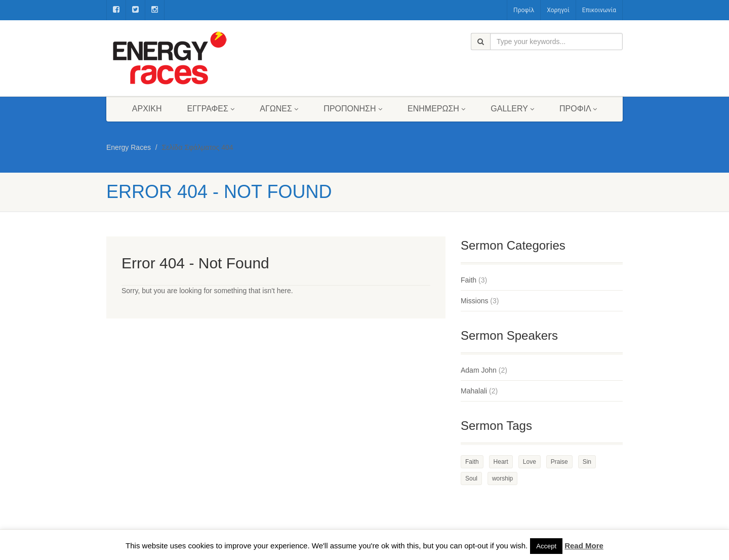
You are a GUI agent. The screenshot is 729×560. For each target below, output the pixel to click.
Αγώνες (279, 109)
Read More (584, 546)
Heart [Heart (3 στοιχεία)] (501, 462)
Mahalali (474, 391)
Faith (469, 280)
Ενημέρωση (436, 109)
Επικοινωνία (599, 10)
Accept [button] (546, 546)
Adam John (479, 370)
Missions (474, 301)
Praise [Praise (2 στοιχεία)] (559, 462)
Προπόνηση (353, 109)
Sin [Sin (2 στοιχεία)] (587, 462)
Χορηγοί (558, 10)
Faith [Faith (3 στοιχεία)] (472, 462)
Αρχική (147, 109)
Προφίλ (524, 10)
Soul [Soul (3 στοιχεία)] (471, 478)
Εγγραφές (211, 109)
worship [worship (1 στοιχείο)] (502, 478)
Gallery (512, 109)
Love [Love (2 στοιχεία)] (530, 462)
